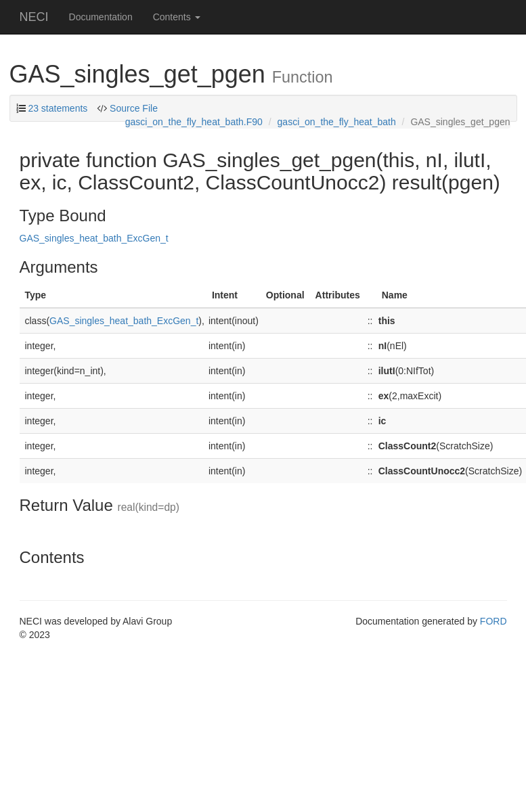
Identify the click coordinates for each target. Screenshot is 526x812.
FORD (494, 621)
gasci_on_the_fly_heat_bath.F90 (194, 122)
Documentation (101, 17)
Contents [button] (177, 17)
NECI (34, 17)
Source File (134, 108)
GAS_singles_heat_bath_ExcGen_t (94, 238)
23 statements (58, 108)
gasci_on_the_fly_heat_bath (337, 122)
